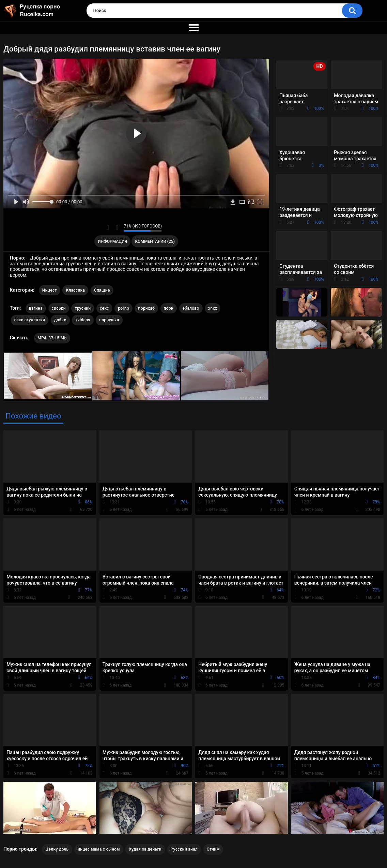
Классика (75, 290)
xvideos (83, 320)
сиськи (59, 308)
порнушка (109, 320)
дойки (60, 320)
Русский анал (184, 849)
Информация (112, 241)
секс (104, 308)
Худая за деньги (145, 849)
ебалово (191, 308)
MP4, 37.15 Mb (52, 338)
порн (169, 308)
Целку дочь (57, 849)
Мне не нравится (117, 227)
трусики (83, 308)
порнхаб (146, 308)
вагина (36, 308)
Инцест (50, 290)
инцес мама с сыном (99, 849)
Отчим (213, 849)
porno (123, 308)
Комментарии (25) (155, 241)
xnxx (213, 308)
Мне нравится (108, 227)
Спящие (102, 290)
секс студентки (30, 320)
